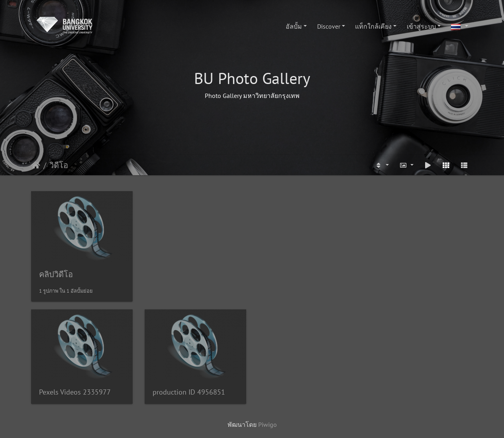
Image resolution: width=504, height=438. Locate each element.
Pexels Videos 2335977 (75, 392)
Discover (329, 26)
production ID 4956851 (189, 392)
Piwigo (268, 424)
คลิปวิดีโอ (56, 274)
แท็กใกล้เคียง (373, 26)
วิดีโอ (59, 165)
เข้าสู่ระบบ (421, 26)
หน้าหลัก (36, 165)
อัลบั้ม (294, 26)
